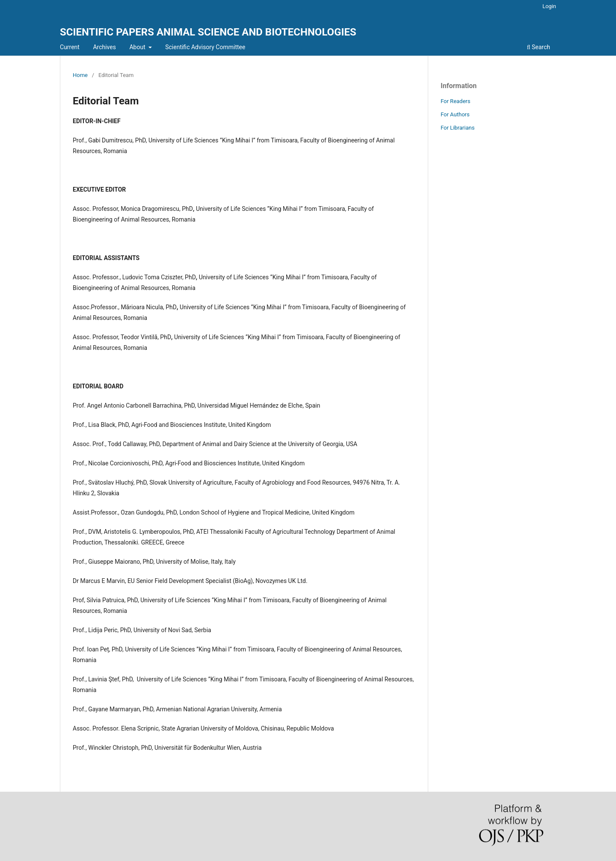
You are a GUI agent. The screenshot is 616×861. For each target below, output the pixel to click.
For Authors (455, 114)
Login (549, 6)
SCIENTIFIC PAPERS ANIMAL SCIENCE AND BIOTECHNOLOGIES (208, 32)
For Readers (456, 101)
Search (539, 47)
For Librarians (458, 128)
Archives (104, 47)
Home (80, 75)
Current (70, 47)
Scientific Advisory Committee (205, 47)
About (138, 47)
